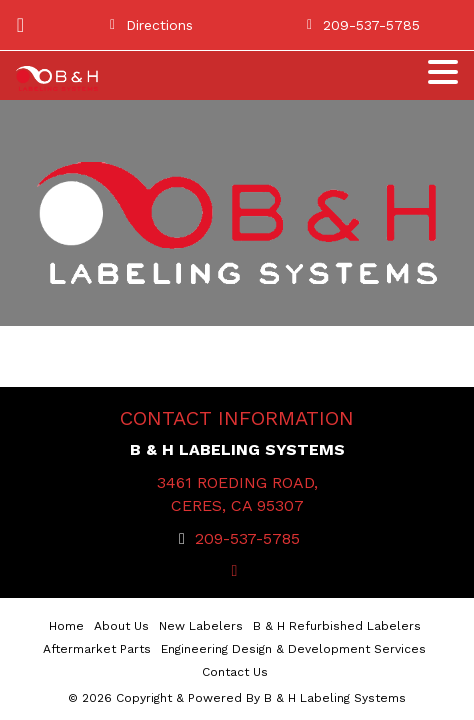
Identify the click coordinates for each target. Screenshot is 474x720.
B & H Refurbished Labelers (337, 626)
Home (66, 626)
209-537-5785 (247, 538)
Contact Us (235, 672)
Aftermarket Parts (97, 649)
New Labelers (201, 626)
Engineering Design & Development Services (293, 649)
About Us (121, 626)
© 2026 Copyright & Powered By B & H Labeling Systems (237, 698)
